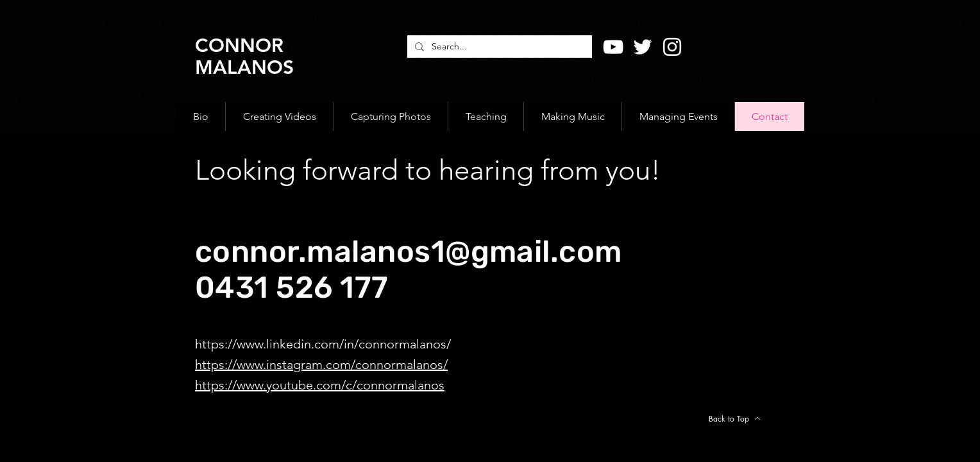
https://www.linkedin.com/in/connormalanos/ (323, 344)
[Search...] (498, 47)
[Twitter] (643, 47)
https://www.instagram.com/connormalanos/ (321, 364)
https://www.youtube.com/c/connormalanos (320, 385)
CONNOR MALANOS (244, 56)
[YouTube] (613, 47)
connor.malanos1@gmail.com (409, 252)
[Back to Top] (734, 418)
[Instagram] (672, 47)
